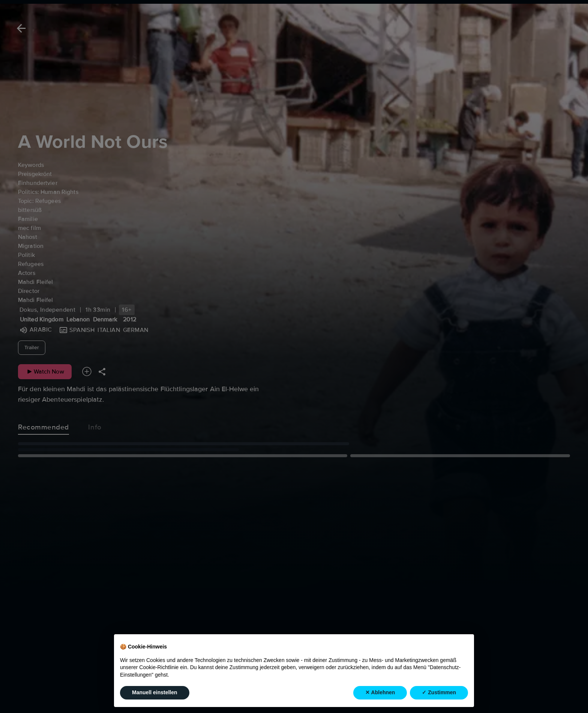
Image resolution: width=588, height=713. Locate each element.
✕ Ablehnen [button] (380, 692)
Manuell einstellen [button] (155, 692)
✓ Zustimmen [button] (439, 692)
